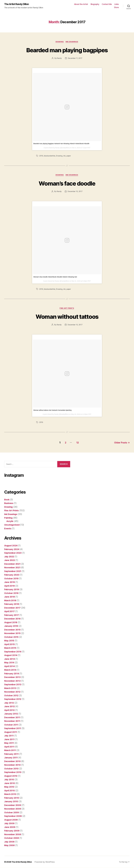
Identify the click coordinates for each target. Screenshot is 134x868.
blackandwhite (50, 156)
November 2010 (13, 765)
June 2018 (10, 597)
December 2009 (13, 805)
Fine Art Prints (67, 309)
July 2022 (10, 557)
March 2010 (10, 794)
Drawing (60, 42)
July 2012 (9, 703)
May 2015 (9, 641)
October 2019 (12, 579)
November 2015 (13, 633)
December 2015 (13, 630)
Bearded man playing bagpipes (67, 50)
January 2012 (11, 714)
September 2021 (13, 571)
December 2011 (13, 717)
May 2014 (9, 663)
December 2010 (13, 761)
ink (65, 156)
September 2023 (13, 553)
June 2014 (10, 659)
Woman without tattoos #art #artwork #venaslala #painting (52, 411)
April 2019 (10, 586)
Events (8, 529)
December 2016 (13, 619)
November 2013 (13, 681)
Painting (9, 518)
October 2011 (11, 725)
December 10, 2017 (75, 192)
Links (117, 4)
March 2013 (10, 688)
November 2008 (13, 834)
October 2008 (12, 838)
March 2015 (10, 648)
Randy (59, 58)
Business (9, 503)
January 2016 (12, 626)
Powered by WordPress (45, 862)
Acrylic (10, 521)
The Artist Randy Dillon (17, 4)
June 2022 (10, 560)
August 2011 (11, 732)
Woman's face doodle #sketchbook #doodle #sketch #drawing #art (55, 277)
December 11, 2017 (75, 58)
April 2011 (10, 747)
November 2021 (13, 568)
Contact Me (107, 4)
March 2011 (10, 750)
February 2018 (12, 604)
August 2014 (11, 655)
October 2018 (12, 593)
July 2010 (9, 780)
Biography (95, 4)
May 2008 (10, 845)
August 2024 (11, 546)
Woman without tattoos (67, 317)
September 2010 (13, 772)
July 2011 (9, 736)
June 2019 (10, 582)
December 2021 (13, 564)
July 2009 (10, 823)
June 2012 (10, 706)
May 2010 (9, 787)
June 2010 (10, 783)
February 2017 (12, 615)
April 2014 (10, 666)
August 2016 (11, 622)
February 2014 (12, 674)
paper (69, 156)
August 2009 (11, 820)
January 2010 (12, 802)
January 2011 (11, 758)
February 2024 (12, 549)
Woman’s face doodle (67, 183)
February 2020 (12, 575)
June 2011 (10, 739)
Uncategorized (12, 525)
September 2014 (13, 652)
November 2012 (13, 692)
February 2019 (12, 589)
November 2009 (13, 809)
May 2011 (9, 743)
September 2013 (13, 685)
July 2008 (10, 842)
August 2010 (11, 776)
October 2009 (12, 813)
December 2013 (13, 677)
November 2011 (13, 721)
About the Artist (81, 4)
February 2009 (12, 831)
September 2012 (13, 699)
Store (116, 7)
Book (7, 500)
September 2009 (13, 816)
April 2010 (10, 791)
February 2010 (12, 798)
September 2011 (13, 728)
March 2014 (10, 670)
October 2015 (12, 637)
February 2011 (12, 754)
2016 (41, 156)
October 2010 (12, 769)
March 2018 (10, 601)
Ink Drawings (72, 42)
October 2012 (12, 696)
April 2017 (10, 611)
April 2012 (10, 710)
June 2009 (10, 827)
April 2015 (10, 644)
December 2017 (13, 608)
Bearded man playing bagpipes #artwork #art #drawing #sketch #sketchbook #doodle (61, 144)
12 (76, 443)
